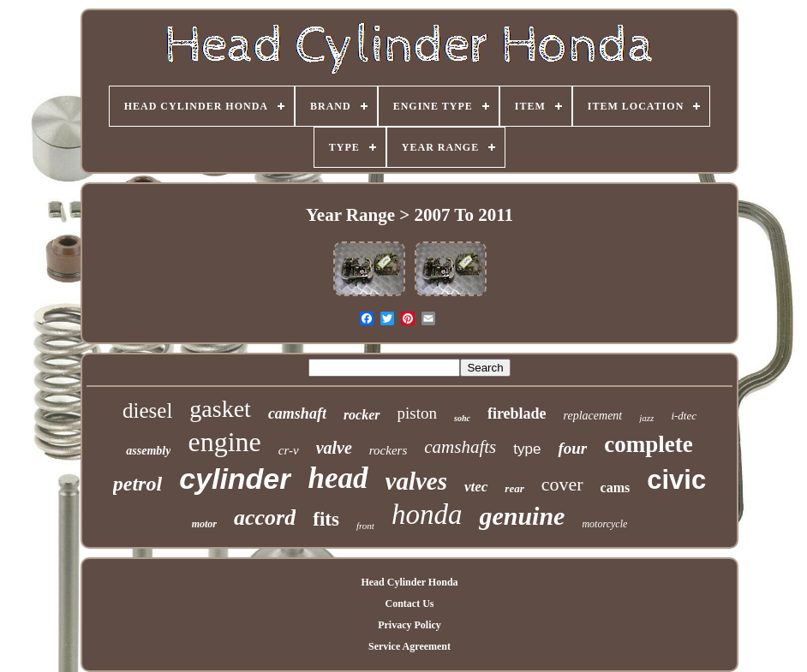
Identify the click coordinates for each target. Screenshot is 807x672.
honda (427, 514)
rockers (388, 450)
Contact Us (409, 604)
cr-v (289, 450)
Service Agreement (409, 646)
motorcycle (604, 524)
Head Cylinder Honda (409, 582)
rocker (362, 415)
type (527, 449)
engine (224, 442)
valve (334, 448)
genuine (522, 516)
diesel (147, 410)
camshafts (460, 447)
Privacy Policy (409, 625)
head (338, 478)
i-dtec (684, 416)
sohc (462, 418)
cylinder (235, 479)
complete (648, 444)
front (365, 526)
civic (676, 480)
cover (562, 484)
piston (417, 413)
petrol (137, 484)
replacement (593, 416)
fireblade (517, 413)
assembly (148, 451)
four (572, 448)
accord (265, 517)
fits (326, 519)
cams (616, 488)
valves (416, 481)
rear (514, 488)
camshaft (297, 413)
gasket (220, 409)
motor (204, 524)
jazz (646, 418)
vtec (476, 487)
